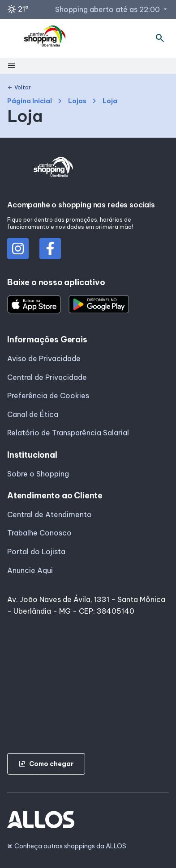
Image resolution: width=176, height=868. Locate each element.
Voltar (19, 88)
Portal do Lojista (36, 552)
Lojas (77, 101)
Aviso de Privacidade (44, 358)
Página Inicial (30, 101)
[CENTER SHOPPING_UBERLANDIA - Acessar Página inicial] (45, 38)
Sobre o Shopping (38, 474)
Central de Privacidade (47, 377)
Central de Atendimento (49, 514)
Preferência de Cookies (48, 396)
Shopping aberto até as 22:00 (112, 9)
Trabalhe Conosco (39, 533)
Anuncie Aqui (30, 570)
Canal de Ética (33, 414)
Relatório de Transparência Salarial (68, 433)
